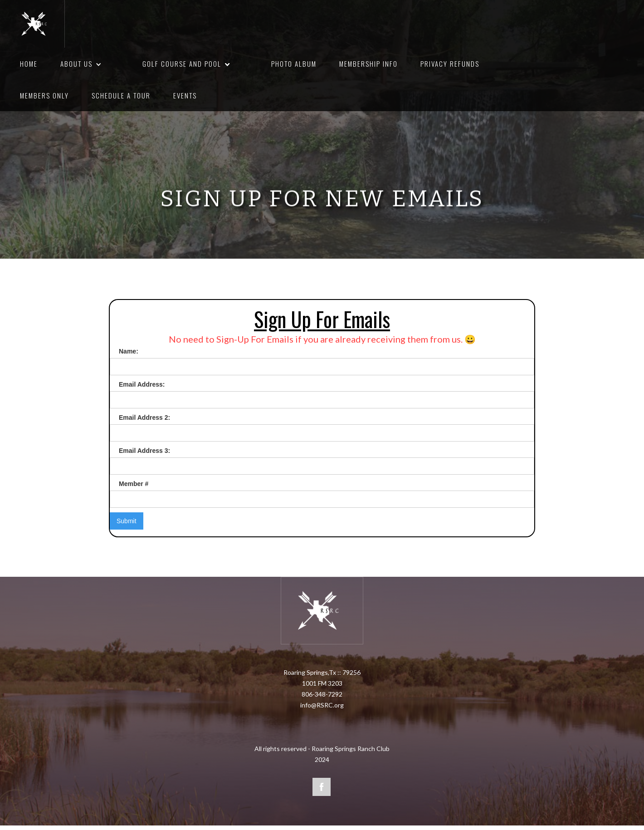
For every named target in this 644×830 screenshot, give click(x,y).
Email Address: (142, 384)
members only (44, 95)
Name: (129, 351)
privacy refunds (450, 64)
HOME (29, 64)
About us (76, 64)
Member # (134, 484)
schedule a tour (121, 95)
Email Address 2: (144, 417)
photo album (294, 64)
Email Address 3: (144, 451)
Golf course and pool (182, 64)
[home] (35, 24)
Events (185, 95)
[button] (97, 64)
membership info (368, 64)
